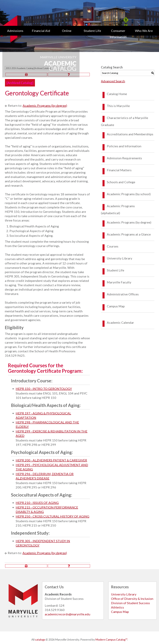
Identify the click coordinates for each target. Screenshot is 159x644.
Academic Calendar (120, 322)
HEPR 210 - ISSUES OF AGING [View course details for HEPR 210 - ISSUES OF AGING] (37, 503)
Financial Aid (41, 31)
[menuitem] (15, 34)
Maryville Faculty (119, 282)
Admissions (15, 31)
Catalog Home (117, 94)
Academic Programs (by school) (129, 194)
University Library (119, 258)
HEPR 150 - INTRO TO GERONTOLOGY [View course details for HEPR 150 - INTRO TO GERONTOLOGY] (44, 389)
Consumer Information (118, 34)
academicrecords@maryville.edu (67, 614)
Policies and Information (124, 146)
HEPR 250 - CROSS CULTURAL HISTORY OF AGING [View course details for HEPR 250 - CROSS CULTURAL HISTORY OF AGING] (52, 516)
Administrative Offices (123, 294)
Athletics (117, 607)
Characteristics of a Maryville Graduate (125, 121)
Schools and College (121, 182)
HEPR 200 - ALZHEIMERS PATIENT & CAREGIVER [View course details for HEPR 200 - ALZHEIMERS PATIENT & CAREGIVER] (51, 460)
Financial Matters (119, 170)
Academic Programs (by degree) (45, 105)
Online (67, 31)
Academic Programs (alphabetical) (118, 209)
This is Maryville (118, 106)
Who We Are (144, 31)
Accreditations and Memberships (130, 134)
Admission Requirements (124, 158)
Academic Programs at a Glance (129, 234)
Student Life (92, 31)
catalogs (40, 639)
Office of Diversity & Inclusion (132, 599)
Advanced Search (113, 81)
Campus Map (116, 306)
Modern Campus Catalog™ (111, 639)
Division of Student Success (130, 603)
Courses (113, 246)
